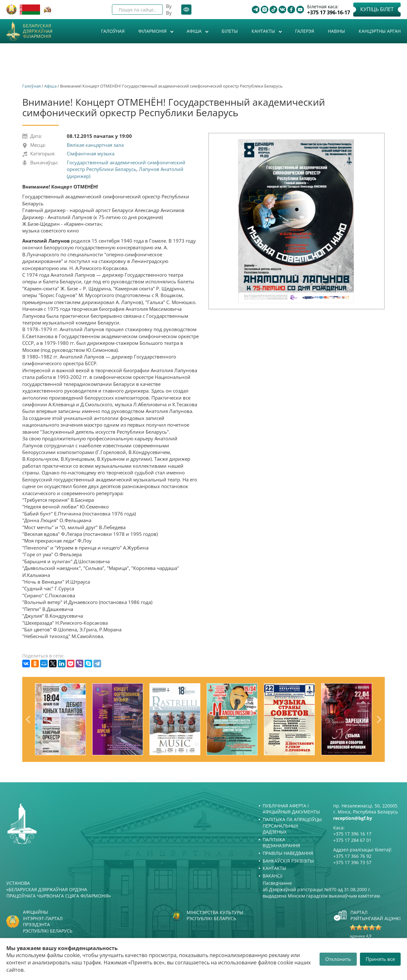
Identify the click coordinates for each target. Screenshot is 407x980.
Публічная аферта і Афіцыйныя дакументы (291, 809)
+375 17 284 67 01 (352, 840)
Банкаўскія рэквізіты (288, 861)
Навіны (336, 31)
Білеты (230, 31)
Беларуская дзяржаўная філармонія (38, 31)
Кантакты (264, 31)
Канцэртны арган (380, 31)
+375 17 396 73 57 (352, 862)
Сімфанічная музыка (91, 153)
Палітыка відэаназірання (281, 843)
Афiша (195, 31)
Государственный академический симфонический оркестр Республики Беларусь (126, 166)
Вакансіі (273, 876)
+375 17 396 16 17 (352, 834)
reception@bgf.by (353, 818)
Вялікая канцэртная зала (95, 145)
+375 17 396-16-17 (329, 13)
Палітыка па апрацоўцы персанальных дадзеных (292, 826)
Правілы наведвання (288, 853)
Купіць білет (377, 9)
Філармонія (153, 31)
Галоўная (113, 31)
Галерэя (305, 31)
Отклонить (338, 959)
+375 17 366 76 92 (352, 856)
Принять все (380, 959)
